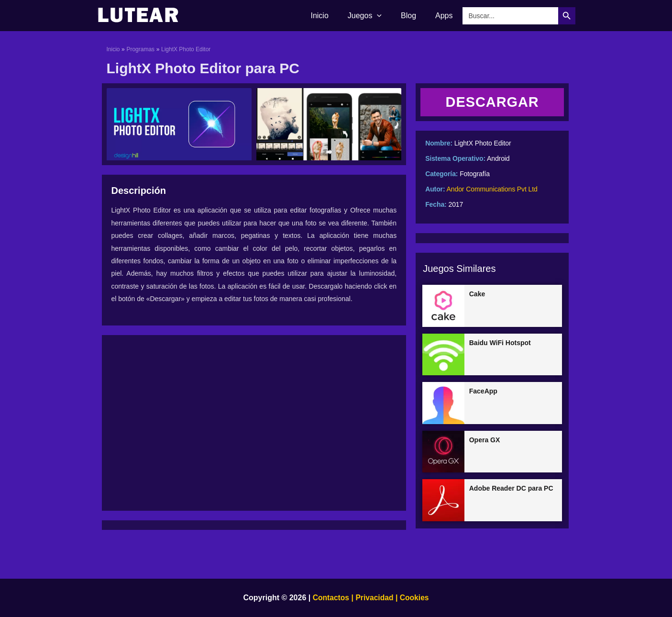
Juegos (374, 16)
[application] (386, 16)
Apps (446, 16)
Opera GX (485, 440)
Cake (477, 294)
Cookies (414, 598)
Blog (414, 16)
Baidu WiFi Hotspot (500, 343)
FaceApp (483, 392)
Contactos (330, 598)
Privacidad (375, 598)
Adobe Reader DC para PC (511, 489)
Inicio (333, 16)
